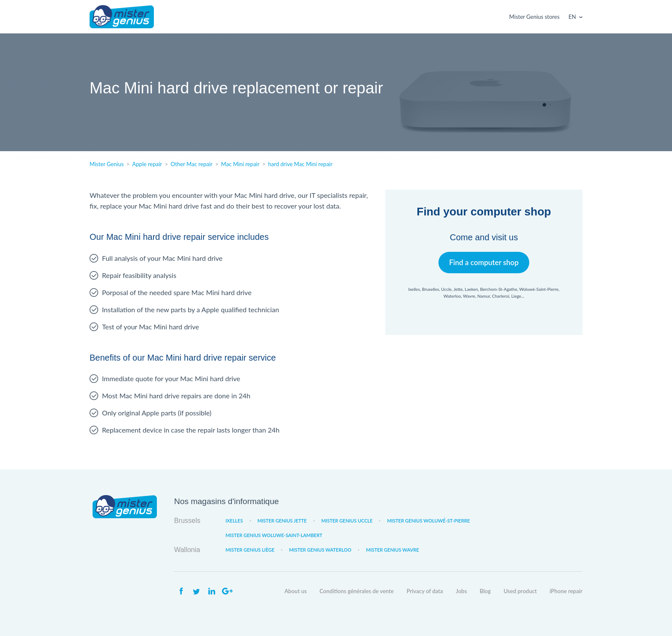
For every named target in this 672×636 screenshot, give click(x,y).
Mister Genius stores (534, 17)
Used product (520, 591)
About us (296, 591)
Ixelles (234, 521)
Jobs (462, 591)
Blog (485, 591)
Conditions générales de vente (357, 591)
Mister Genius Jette (282, 521)
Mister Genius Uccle (347, 521)
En (572, 17)
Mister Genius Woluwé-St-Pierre (428, 521)
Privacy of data (425, 591)
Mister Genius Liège (250, 550)
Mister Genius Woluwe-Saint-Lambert (274, 535)
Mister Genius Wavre (393, 550)
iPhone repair (566, 591)
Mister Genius (122, 17)
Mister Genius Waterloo (320, 550)
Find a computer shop (484, 262)
